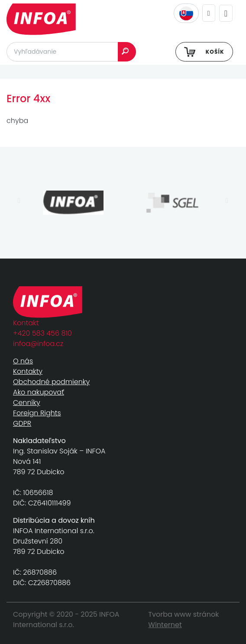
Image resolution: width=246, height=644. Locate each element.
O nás (23, 361)
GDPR (22, 423)
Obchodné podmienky (51, 382)
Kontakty (28, 371)
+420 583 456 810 (42, 333)
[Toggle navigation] (226, 13)
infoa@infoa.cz (38, 344)
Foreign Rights (37, 413)
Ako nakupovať (39, 392)
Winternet (165, 625)
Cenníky (27, 403)
